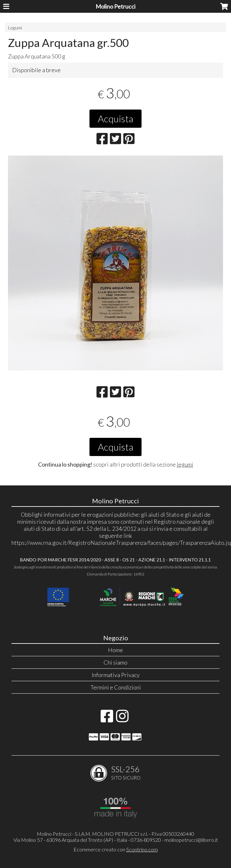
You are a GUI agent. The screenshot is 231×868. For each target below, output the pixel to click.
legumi (185, 464)
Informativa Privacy (116, 675)
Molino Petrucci (115, 6)
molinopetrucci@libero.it (191, 840)
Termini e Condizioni (116, 687)
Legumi (15, 28)
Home (115, 650)
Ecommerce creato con (116, 849)
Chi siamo (115, 662)
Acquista (115, 118)
